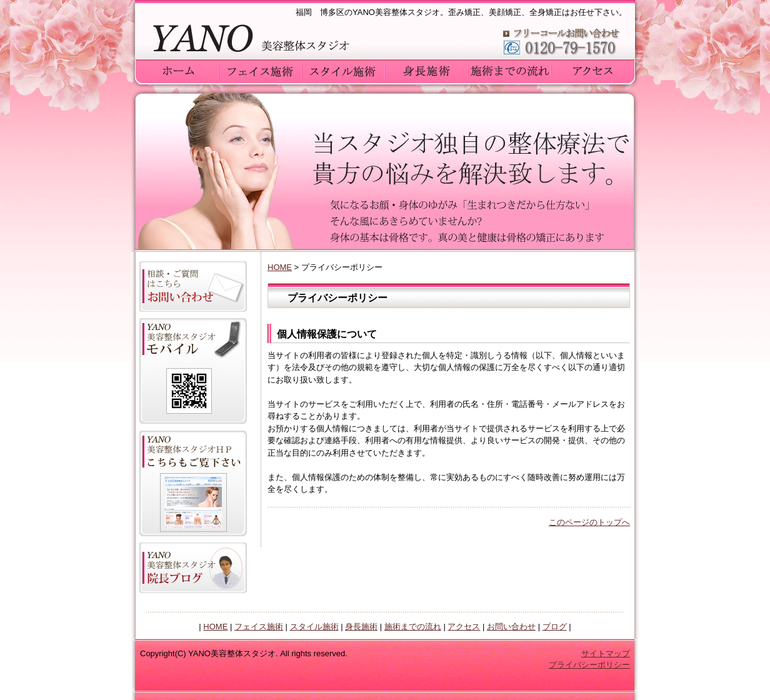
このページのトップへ (589, 522)
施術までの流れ (413, 627)
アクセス (464, 627)
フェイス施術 (259, 627)
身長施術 (361, 627)
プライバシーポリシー (589, 665)
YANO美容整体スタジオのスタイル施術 (343, 71)
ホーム (177, 71)
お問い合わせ (511, 627)
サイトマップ (606, 653)
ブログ (555, 627)
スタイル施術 (314, 627)
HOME (280, 267)
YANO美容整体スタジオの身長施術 (427, 71)
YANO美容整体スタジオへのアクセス (593, 71)
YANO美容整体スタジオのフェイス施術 (260, 71)
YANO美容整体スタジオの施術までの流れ (510, 71)
